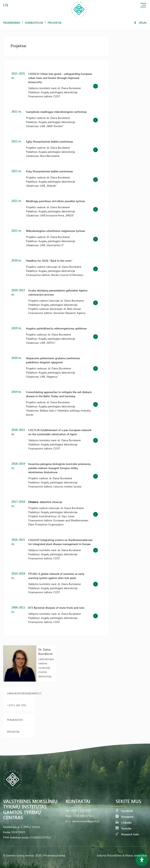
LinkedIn (124, 822)
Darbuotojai (34, 23)
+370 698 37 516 (83, 816)
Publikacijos (15, 720)
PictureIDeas (114, 855)
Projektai (13, 732)
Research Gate (127, 834)
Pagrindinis (12, 23)
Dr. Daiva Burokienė (46, 651)
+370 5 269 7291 (17, 705)
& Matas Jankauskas (135, 855)
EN (6, 5)
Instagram (125, 817)
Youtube (123, 828)
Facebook (124, 811)
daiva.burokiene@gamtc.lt (19, 693)
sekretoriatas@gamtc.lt (86, 821)
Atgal (141, 23)
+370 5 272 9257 (81, 811)
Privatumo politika (54, 855)
